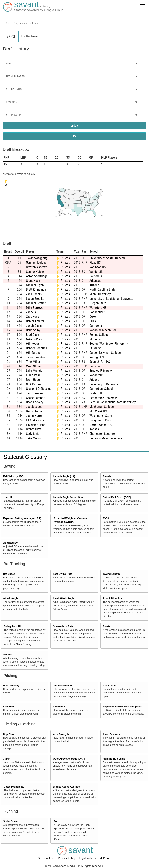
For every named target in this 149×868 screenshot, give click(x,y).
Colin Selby (33, 330)
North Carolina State (102, 290)
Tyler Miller (33, 362)
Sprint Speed (11, 821)
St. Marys (95, 348)
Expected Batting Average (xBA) (22, 518)
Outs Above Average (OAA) (69, 759)
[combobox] (74, 23)
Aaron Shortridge (37, 276)
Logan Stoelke (35, 299)
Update (75, 126)
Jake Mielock (34, 438)
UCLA (93, 321)
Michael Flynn (35, 285)
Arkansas (95, 281)
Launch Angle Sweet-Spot (68, 497)
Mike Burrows (35, 308)
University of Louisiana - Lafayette (111, 299)
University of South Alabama (108, 258)
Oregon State (98, 303)
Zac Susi (31, 312)
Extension (59, 707)
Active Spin (110, 686)
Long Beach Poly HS (102, 420)
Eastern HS (96, 393)
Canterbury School (101, 389)
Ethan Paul (33, 375)
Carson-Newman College (105, 353)
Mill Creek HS (98, 411)
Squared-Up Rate (63, 626)
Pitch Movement (63, 686)
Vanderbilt (96, 272)
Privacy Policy (67, 858)
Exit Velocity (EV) (13, 476)
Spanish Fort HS (100, 362)
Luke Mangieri (35, 371)
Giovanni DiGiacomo (39, 389)
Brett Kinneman (36, 290)
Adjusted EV (10, 543)
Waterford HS (98, 308)
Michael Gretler (36, 303)
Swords (8, 655)
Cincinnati (96, 366)
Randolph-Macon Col (103, 330)
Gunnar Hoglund (36, 263)
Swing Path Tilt (13, 626)
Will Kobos (33, 344)
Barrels (107, 476)
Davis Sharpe (34, 411)
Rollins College (99, 335)
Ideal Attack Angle (64, 598)
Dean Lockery (35, 402)
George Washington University (109, 344)
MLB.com (105, 858)
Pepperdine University (103, 398)
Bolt (56, 821)
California (96, 276)
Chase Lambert (36, 398)
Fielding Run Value (114, 759)
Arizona (94, 285)
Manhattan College (102, 407)
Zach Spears (34, 294)
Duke (93, 317)
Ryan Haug (33, 380)
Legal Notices (88, 858)
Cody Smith (33, 434)
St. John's (95, 339)
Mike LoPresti (35, 339)
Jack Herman (34, 393)
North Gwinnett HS (101, 425)
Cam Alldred (34, 366)
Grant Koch (33, 281)
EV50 (106, 518)
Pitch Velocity (11, 686)
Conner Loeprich (36, 348)
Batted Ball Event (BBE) (117, 497)
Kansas (94, 429)
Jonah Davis (34, 326)
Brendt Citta (34, 429)
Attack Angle (11, 598)
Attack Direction (112, 598)
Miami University (100, 294)
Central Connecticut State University (113, 402)
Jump (7, 759)
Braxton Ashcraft (37, 267)
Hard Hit (9, 497)
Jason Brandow (36, 357)
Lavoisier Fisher (36, 425)
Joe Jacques (34, 407)
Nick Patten (33, 384)
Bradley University (101, 371)
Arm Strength (61, 734)
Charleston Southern (102, 434)
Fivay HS (95, 263)
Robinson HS (98, 267)
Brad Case (32, 335)
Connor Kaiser (35, 272)
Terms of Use (46, 858)
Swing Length (112, 574)
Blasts (107, 626)
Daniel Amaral (35, 321)
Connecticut (97, 312)
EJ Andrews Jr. (35, 420)
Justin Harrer (34, 416)
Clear (74, 136)
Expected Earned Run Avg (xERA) (123, 707)
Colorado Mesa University (106, 438)
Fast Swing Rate (63, 574)
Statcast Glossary (25, 457)
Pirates (65, 258)
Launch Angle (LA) (64, 476)
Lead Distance (112, 734)
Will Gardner (34, 353)
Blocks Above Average (66, 787)
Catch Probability (14, 787)
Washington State (101, 416)
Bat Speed (9, 574)
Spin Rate (9, 707)
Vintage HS (97, 357)
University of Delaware (104, 384)
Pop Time (9, 734)
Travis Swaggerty (37, 258)
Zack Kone (33, 317)
